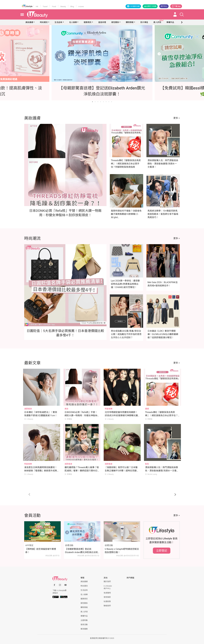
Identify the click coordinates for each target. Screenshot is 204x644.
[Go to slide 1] (92, 102)
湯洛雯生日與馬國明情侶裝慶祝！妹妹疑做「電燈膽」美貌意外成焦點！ (41, 471)
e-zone (81, 6)
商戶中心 (164, 6)
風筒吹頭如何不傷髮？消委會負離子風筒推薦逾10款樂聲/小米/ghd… (126, 214)
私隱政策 (107, 601)
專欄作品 (84, 616)
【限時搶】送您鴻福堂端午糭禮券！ (41, 551)
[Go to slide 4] (101, 102)
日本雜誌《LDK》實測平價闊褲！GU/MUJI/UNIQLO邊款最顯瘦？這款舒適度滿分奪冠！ (163, 334)
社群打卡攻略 (150, 6)
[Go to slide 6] (106, 102)
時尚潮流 (44, 22)
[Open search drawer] (182, 14)
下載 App (176, 6)
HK (37, 6)
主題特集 (84, 620)
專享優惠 (84, 629)
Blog (72, 6)
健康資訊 (88, 22)
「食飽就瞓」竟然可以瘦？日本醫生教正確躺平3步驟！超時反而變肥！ (121, 471)
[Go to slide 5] (103, 102)
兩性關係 (115, 22)
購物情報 (130, 22)
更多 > (177, 118)
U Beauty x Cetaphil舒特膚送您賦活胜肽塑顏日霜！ (122, 551)
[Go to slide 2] (95, 102)
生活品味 (58, 22)
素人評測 (84, 612)
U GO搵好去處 (133, 6)
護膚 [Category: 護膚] (147, 409)
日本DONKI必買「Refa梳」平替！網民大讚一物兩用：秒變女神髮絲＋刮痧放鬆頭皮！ (81, 415)
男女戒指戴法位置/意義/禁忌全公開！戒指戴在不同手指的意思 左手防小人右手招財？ (126, 334)
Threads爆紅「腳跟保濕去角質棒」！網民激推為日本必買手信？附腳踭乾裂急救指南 (126, 164)
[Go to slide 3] (98, 102)
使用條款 (107, 597)
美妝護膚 (29, 22)
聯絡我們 (107, 606)
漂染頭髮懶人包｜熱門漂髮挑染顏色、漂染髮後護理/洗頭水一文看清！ (163, 164)
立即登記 (162, 551)
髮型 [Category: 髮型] (147, 464)
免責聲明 (107, 593)
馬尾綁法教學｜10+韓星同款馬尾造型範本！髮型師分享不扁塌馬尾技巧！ (163, 214)
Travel (45, 6)
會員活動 (84, 625)
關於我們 (107, 582)
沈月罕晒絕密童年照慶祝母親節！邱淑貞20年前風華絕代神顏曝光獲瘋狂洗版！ (121, 415)
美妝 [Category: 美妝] (66, 409)
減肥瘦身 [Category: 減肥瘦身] (28, 409)
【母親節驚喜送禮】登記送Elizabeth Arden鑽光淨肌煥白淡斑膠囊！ (81, 551)
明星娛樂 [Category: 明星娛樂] (109, 409)
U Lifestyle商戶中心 (108, 587)
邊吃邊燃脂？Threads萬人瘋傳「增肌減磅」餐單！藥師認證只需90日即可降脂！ (82, 471)
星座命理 (102, 22)
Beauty (63, 6)
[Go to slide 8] (112, 102)
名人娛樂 (73, 22)
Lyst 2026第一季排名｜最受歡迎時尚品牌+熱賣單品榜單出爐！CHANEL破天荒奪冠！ (125, 284)
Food (54, 6)
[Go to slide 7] (109, 102)
